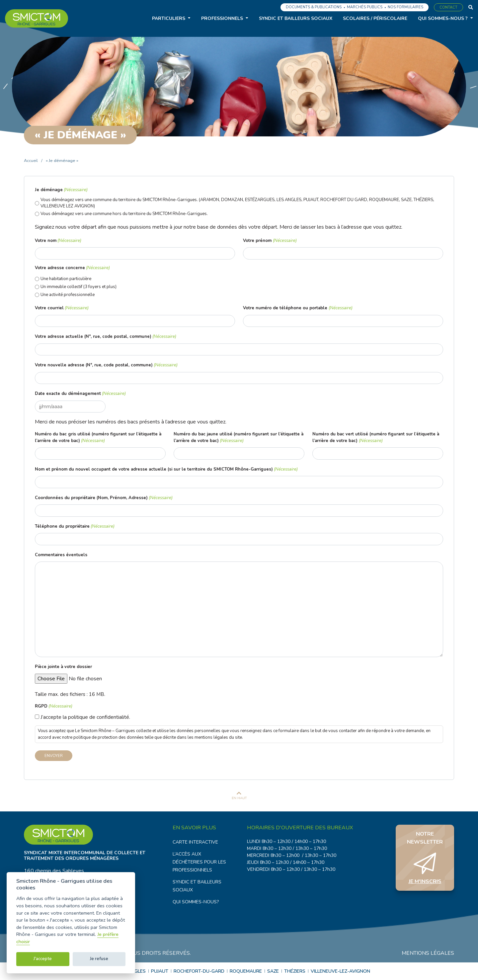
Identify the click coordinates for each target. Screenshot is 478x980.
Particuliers (169, 18)
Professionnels (222, 18)
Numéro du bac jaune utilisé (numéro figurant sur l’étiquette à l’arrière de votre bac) (239, 438)
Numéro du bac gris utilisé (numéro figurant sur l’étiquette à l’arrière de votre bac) (98, 438)
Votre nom (58, 241)
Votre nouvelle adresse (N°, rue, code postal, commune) (106, 365)
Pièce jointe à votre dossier (63, 667)
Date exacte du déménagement (80, 394)
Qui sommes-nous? (196, 902)
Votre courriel (62, 308)
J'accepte (43, 959)
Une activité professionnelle (68, 295)
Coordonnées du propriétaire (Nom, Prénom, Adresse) (104, 498)
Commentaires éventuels (61, 555)
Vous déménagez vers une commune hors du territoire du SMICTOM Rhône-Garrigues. (124, 214)
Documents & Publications (314, 7)
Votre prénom (270, 241)
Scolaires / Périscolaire (375, 18)
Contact (448, 7)
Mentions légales (428, 953)
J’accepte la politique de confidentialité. (85, 717)
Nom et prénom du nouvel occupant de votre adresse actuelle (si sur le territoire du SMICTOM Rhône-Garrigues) (166, 470)
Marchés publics (365, 7)
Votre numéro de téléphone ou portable (298, 308)
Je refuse (99, 959)
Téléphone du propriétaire (75, 527)
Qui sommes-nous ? (443, 18)
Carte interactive (195, 842)
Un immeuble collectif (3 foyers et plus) (79, 287)
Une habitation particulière (66, 279)
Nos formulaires (405, 7)
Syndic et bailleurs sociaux (296, 18)
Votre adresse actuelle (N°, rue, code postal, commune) (106, 337)
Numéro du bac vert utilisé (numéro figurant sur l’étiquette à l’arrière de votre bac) (376, 438)
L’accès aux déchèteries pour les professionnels (199, 862)
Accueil (31, 161)
